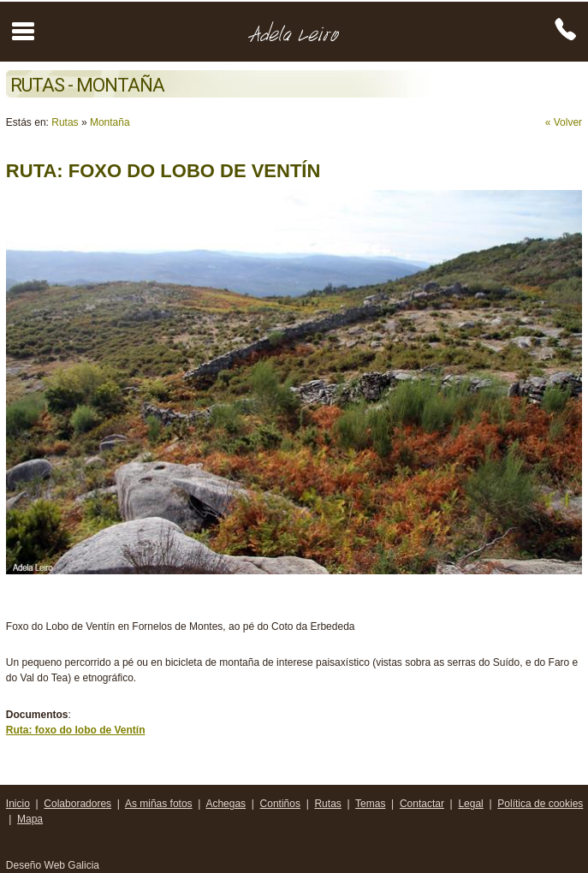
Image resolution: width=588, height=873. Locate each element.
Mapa (30, 819)
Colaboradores (77, 804)
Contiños (280, 804)
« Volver (564, 122)
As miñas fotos (159, 804)
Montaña (110, 122)
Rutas (65, 122)
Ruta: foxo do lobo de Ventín (76, 730)
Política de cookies (540, 804)
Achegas (226, 804)
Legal (470, 804)
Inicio (18, 804)
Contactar (422, 804)
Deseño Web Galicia (54, 865)
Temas (370, 804)
